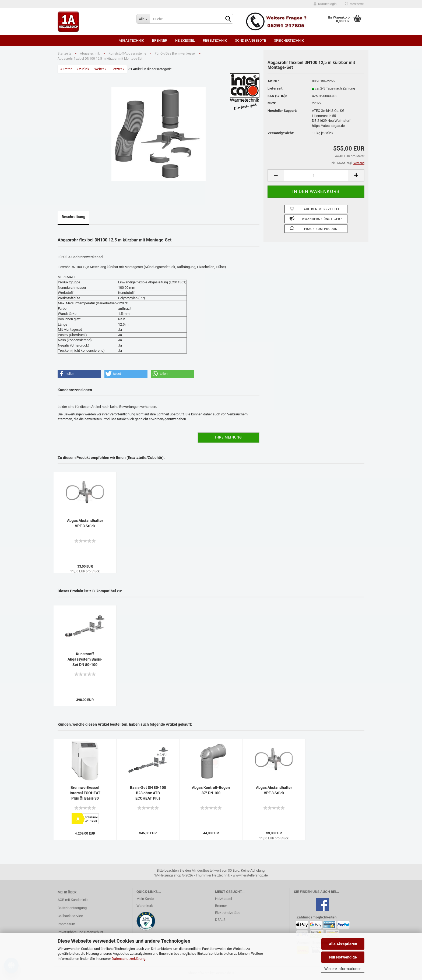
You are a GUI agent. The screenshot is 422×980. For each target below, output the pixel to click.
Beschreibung (73, 217)
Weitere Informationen (343, 969)
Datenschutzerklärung (129, 959)
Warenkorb (145, 906)
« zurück (83, 69)
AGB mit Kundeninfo (73, 900)
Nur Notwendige (343, 957)
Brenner (160, 40)
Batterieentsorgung (72, 908)
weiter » (100, 69)
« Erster (66, 69)
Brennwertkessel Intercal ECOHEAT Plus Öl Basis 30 (85, 793)
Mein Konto (145, 899)
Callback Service (70, 916)
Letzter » (118, 69)
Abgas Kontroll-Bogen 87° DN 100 (211, 790)
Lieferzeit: (275, 88)
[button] (79, 374)
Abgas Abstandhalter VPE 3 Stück (85, 523)
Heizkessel (185, 40)
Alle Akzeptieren (343, 944)
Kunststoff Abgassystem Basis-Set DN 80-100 (85, 659)
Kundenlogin (325, 4)
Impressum (66, 924)
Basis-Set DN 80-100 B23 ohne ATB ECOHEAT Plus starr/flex (148, 793)
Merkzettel (355, 4)
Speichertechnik (289, 40)
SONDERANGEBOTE (250, 40)
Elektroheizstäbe (228, 913)
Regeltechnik (215, 40)
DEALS (220, 920)
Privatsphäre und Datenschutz (80, 932)
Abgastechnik (131, 40)
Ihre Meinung (228, 437)
